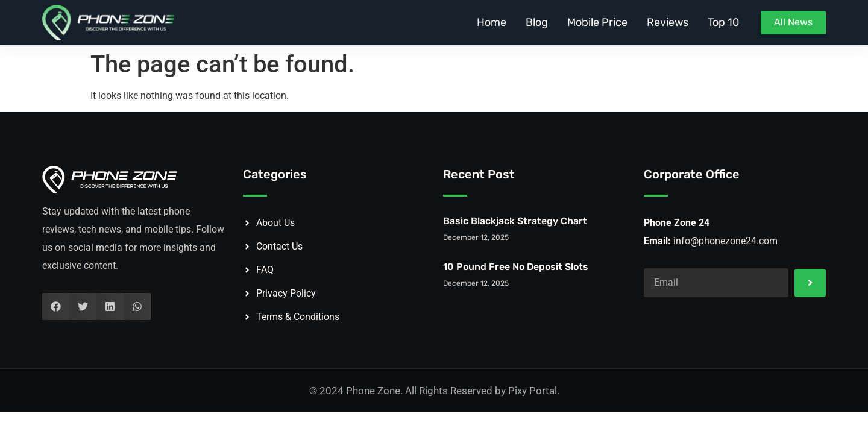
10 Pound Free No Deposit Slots (516, 267)
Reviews (668, 22)
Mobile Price (597, 22)
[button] (56, 307)
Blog (537, 22)
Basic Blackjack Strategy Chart (515, 221)
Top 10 (723, 22)
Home (492, 22)
